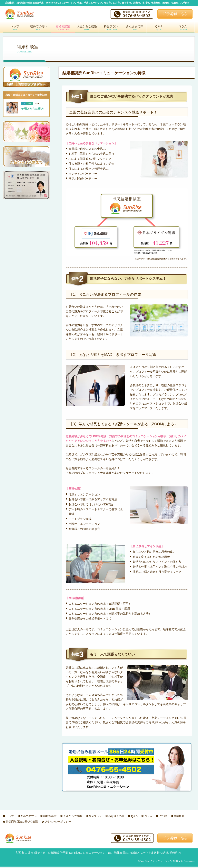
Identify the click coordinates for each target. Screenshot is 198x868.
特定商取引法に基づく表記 (22, 822)
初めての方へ (39, 29)
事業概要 (179, 817)
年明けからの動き (32, 110)
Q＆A (159, 29)
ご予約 (163, 817)
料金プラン (111, 29)
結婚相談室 (63, 29)
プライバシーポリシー (58, 822)
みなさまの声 (135, 29)
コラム (183, 29)
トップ (15, 29)
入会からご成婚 (87, 29)
